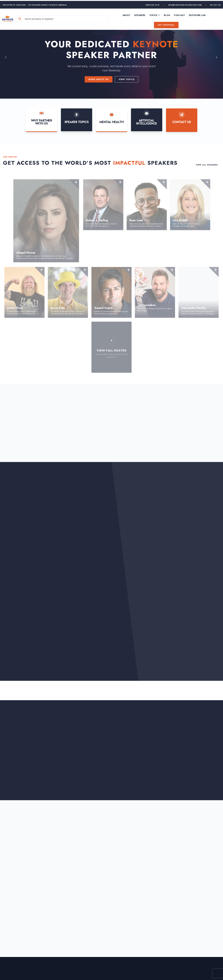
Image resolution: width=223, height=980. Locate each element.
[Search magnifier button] (28, 18)
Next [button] (217, 57)
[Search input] (68, 18)
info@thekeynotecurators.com (185, 4)
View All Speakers (207, 165)
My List (215, 4)
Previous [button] (6, 57)
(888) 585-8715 (153, 4)
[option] (111, 57)
